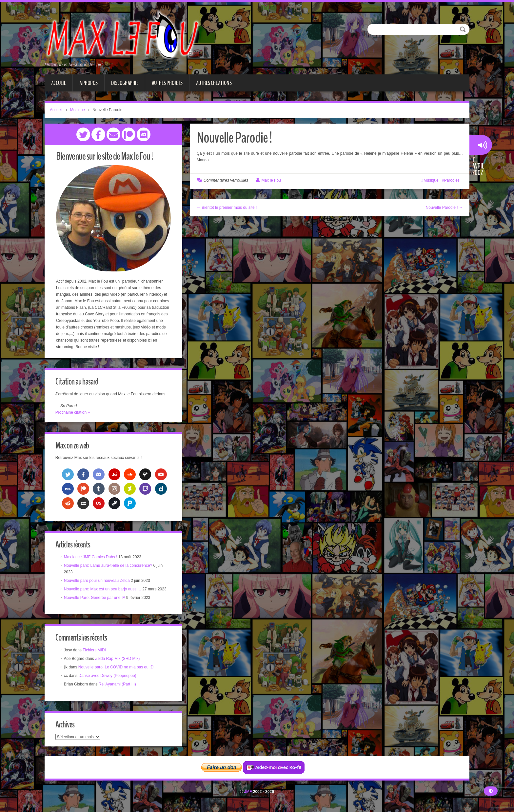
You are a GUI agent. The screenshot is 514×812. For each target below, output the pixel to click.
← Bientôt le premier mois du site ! (227, 208)
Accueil (59, 83)
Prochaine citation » (73, 412)
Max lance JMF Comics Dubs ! (91, 558)
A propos (89, 83)
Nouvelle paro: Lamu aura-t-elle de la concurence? (109, 566)
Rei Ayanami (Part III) (118, 685)
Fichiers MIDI (95, 651)
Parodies (452, 180)
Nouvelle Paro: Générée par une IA (95, 598)
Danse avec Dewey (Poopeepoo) (108, 677)
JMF (248, 794)
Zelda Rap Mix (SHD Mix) (118, 660)
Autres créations (214, 83)
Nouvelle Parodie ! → (444, 208)
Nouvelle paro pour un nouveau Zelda (98, 581)
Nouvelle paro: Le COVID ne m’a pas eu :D (117, 668)
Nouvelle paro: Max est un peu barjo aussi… (103, 590)
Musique (78, 110)
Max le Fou (271, 180)
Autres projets (167, 83)
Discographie (125, 83)
